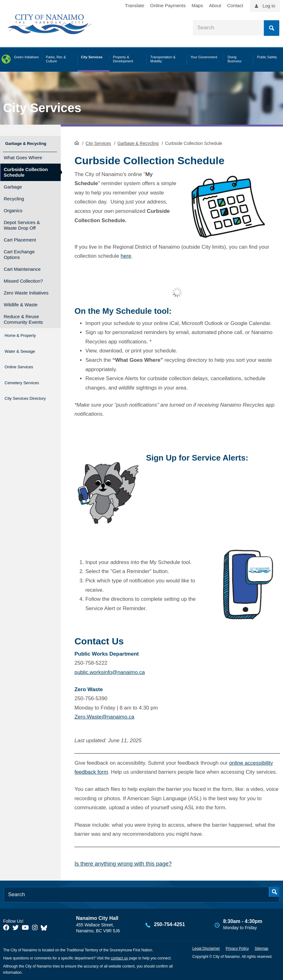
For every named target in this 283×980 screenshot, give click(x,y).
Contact (235, 5)
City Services (42, 108)
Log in (269, 6)
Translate (134, 5)
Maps (198, 5)
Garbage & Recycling (138, 143)
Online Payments (168, 5)
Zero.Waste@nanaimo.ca (104, 717)
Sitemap (262, 948)
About (215, 5)
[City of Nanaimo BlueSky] (45, 927)
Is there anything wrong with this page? (123, 863)
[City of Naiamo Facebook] (6, 927)
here (126, 255)
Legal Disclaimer (206, 948)
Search (271, 28)
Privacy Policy (237, 948)
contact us (119, 958)
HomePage (77, 142)
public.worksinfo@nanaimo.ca (110, 672)
